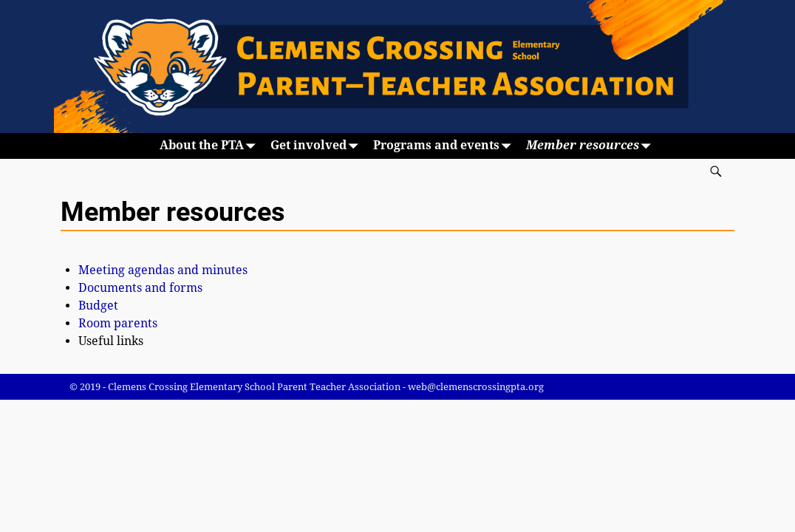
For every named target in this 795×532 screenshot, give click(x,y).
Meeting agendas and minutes (163, 270)
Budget (98, 306)
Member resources (591, 146)
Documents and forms (140, 288)
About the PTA (211, 146)
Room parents (118, 323)
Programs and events (445, 146)
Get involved (317, 146)
